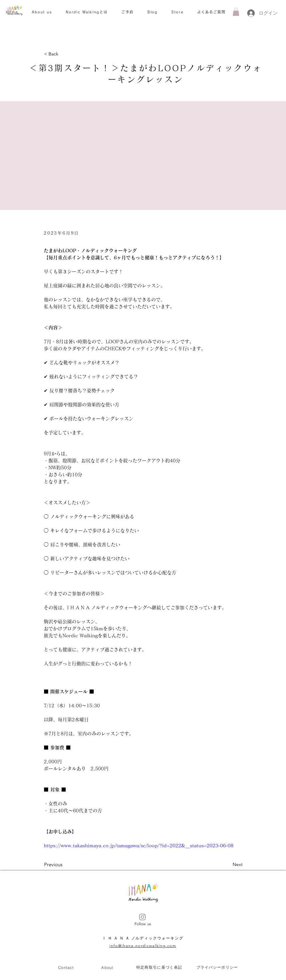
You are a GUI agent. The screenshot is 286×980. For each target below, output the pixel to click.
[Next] (228, 865)
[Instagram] (142, 917)
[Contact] (66, 967)
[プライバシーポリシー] (217, 967)
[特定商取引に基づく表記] (159, 967)
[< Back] (63, 54)
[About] (107, 967)
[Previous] (63, 865)
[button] (42, 12)
